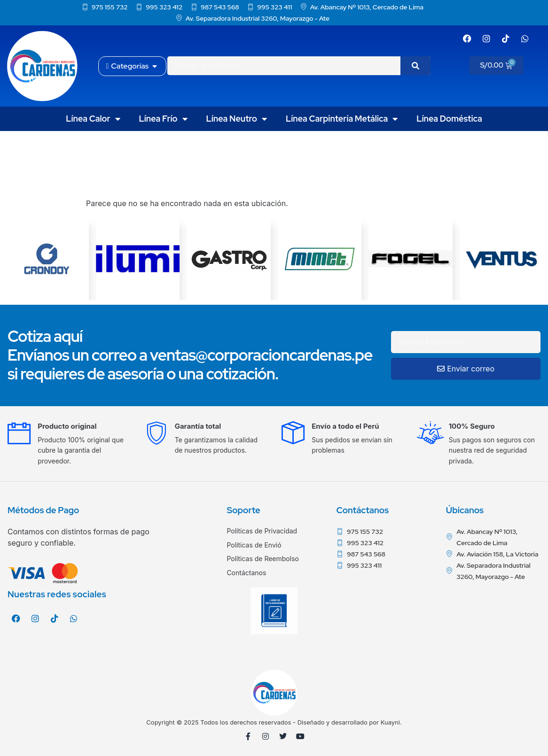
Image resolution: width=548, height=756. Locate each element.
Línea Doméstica (449, 119)
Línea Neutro (237, 119)
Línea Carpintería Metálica (342, 119)
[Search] (415, 66)
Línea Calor (93, 119)
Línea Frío (163, 119)
